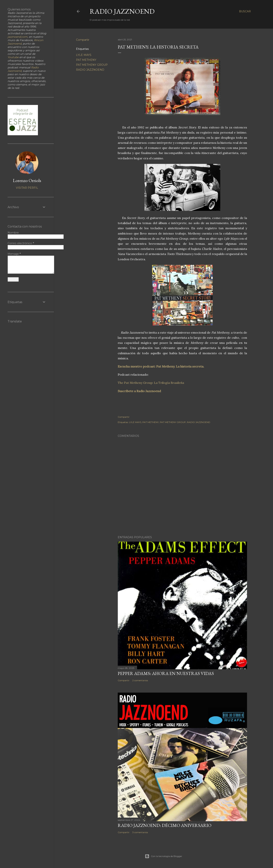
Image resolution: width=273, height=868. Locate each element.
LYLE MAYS (84, 55)
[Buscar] (245, 11)
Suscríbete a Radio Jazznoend (139, 391)
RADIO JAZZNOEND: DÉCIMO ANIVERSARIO (165, 825)
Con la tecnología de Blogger (164, 856)
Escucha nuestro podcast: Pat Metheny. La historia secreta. (161, 366)
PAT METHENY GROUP (92, 65)
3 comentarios (140, 832)
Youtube (13, 57)
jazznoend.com (18, 37)
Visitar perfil (27, 188)
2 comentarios (140, 680)
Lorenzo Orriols (27, 180)
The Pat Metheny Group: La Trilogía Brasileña (151, 383)
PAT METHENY (86, 60)
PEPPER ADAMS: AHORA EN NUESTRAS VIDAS (166, 673)
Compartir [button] (83, 40)
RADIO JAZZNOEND (122, 11)
